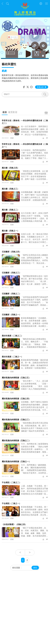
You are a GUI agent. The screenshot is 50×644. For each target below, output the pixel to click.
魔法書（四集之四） (10, 168)
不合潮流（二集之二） (11, 482)
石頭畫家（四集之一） (11, 315)
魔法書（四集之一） (10, 231)
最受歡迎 (13, 112)
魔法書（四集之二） (10, 210)
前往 (35, 568)
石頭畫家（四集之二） (11, 294)
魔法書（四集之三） (10, 189)
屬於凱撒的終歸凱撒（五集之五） (16, 378)
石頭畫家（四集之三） (11, 273)
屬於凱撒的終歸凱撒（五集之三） (16, 420)
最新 (5, 112)
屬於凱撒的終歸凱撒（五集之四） (16, 399)
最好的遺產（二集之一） (12, 357)
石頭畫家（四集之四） (11, 252)
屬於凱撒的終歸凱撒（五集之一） (16, 462)
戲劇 (12, 138)
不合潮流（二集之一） (11, 503)
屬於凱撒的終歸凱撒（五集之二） (16, 441)
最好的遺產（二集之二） (12, 336)
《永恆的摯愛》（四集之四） (14, 524)
